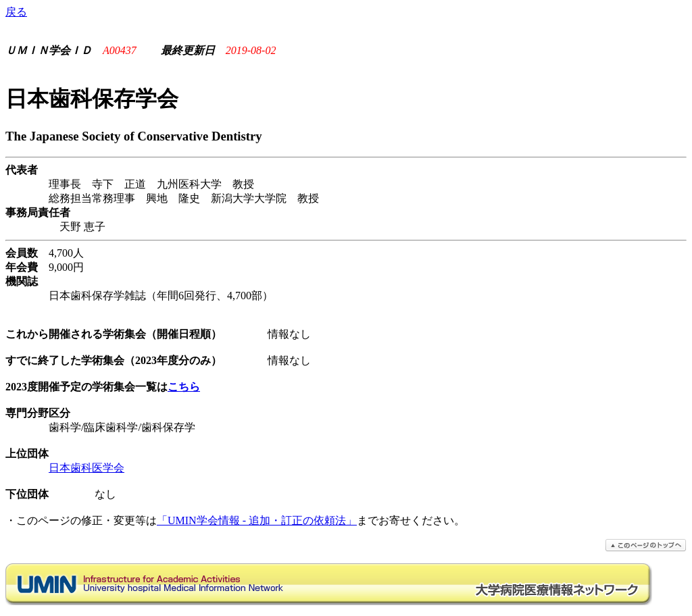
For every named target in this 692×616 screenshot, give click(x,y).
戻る (16, 12)
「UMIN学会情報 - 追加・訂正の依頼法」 (257, 520)
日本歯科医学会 (86, 468)
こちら (184, 387)
